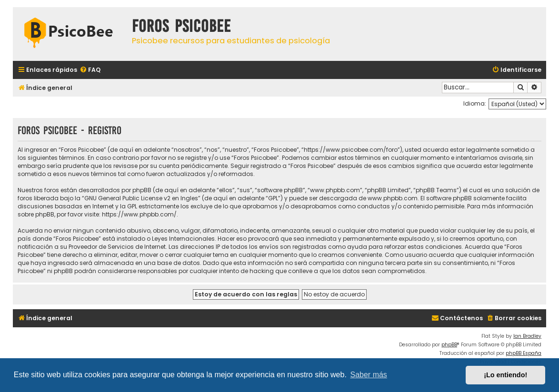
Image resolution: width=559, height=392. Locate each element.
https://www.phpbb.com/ (139, 214)
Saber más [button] (369, 375)
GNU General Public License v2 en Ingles (141, 198)
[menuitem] (90, 70)
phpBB (449, 345)
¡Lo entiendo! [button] (505, 375)
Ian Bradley (527, 336)
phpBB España (524, 353)
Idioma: (475, 103)
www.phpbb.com (393, 198)
